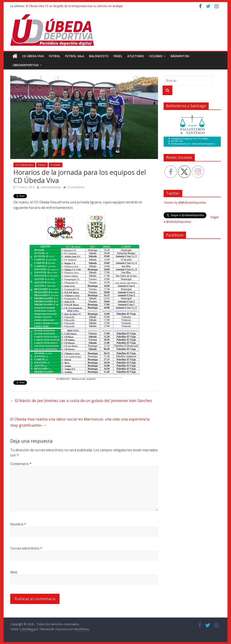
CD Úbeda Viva (33, 56)
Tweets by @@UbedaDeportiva (185, 202)
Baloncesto (99, 56)
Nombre (18, 524)
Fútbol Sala (75, 56)
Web (14, 572)
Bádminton (180, 56)
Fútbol (54, 56)
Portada (56, 165)
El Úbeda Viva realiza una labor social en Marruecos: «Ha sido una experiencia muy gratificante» (80, 422)
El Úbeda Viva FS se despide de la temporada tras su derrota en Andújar (74, 6)
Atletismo (136, 56)
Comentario (21, 464)
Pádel (118, 56)
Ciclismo (156, 56)
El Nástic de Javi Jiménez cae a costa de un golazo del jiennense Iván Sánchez (81, 401)
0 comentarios (74, 187)
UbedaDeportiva (26, 65)
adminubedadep (51, 187)
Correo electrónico (26, 548)
